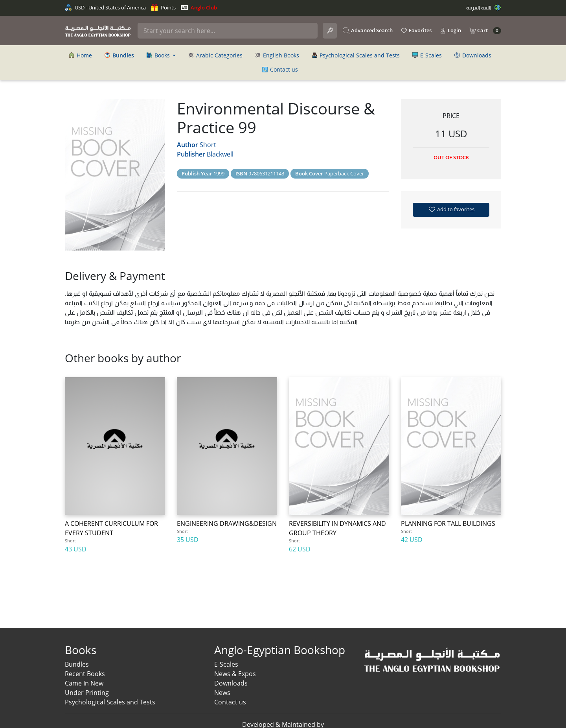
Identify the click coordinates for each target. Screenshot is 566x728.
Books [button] (159, 55)
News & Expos (235, 674)
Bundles (77, 664)
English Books (277, 55)
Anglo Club (199, 7)
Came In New (84, 683)
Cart (485, 31)
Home (80, 55)
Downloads (473, 55)
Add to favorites (451, 209)
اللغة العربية (484, 7)
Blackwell (220, 154)
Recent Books (85, 674)
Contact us (280, 69)
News (222, 693)
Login (450, 31)
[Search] (228, 31)
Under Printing (87, 693)
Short (208, 145)
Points (163, 7)
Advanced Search (368, 31)
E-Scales (427, 55)
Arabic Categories (215, 55)
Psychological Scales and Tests (356, 55)
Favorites (416, 31)
